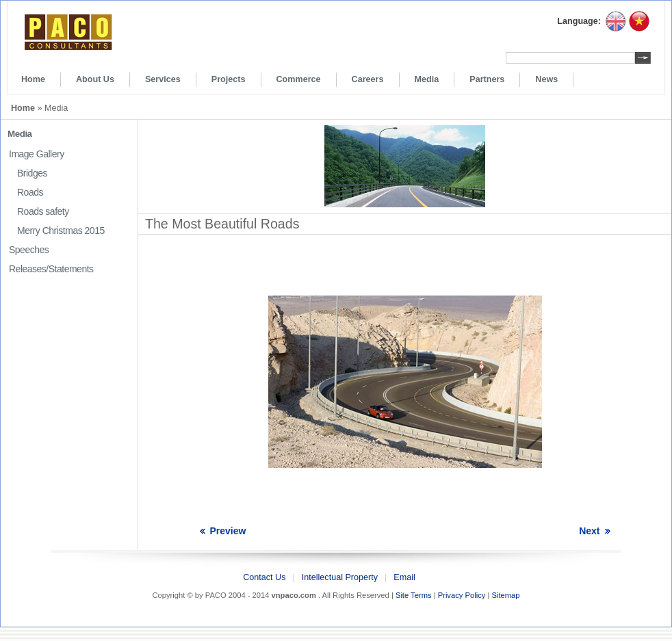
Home (33, 79)
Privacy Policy (462, 595)
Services (163, 79)
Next (589, 531)
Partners (487, 79)
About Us (95, 79)
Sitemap (505, 595)
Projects (229, 79)
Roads (30, 192)
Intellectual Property (340, 577)
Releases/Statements (51, 269)
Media (427, 79)
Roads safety (43, 211)
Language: (579, 21)
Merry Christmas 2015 (61, 231)
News (546, 79)
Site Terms (414, 595)
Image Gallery (37, 154)
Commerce (299, 79)
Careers (368, 79)
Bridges (32, 173)
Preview (228, 531)
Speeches (29, 250)
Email (404, 577)
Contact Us (264, 577)
